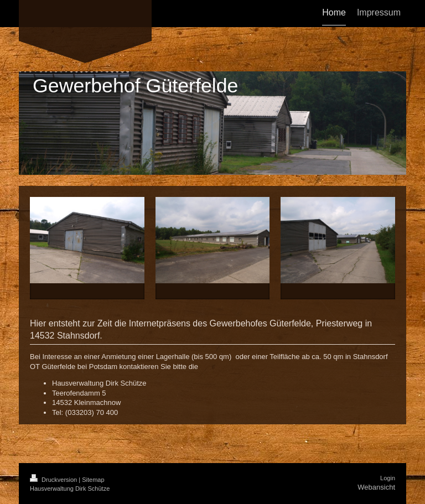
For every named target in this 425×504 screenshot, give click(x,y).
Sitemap (93, 480)
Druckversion (54, 480)
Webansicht (376, 487)
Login (388, 478)
